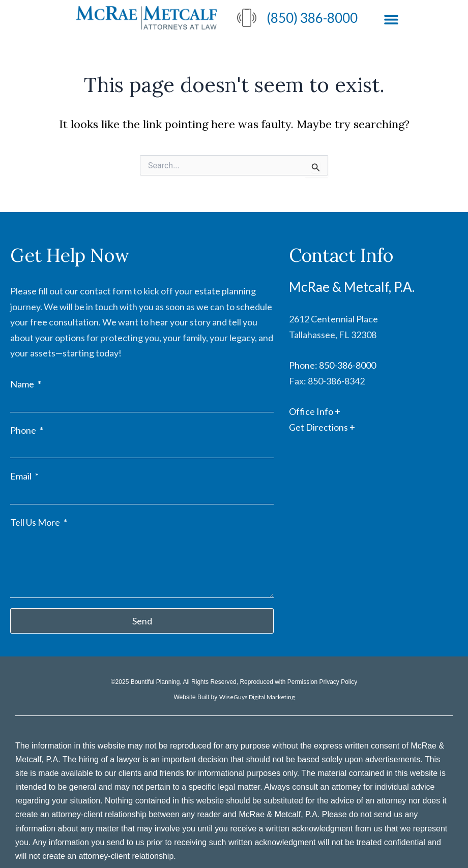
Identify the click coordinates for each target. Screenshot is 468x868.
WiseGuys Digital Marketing (257, 697)
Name (23, 384)
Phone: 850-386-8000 (332, 365)
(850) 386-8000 (312, 18)
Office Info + (315, 411)
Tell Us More (36, 522)
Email (22, 476)
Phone (24, 430)
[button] (391, 19)
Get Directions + (322, 427)
